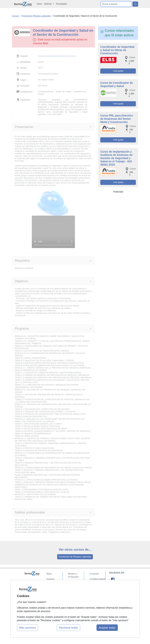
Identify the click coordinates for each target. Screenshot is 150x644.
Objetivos (21, 281)
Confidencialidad (97, 579)
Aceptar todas (107, 628)
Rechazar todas (68, 628)
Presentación (24, 127)
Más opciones (28, 628)
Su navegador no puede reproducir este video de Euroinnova (53, 232)
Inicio (39, 4)
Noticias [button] (48, 4)
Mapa (49, 574)
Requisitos (22, 261)
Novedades (62, 4)
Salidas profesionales (30, 512)
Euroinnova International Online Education (57, 56)
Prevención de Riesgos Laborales (75, 557)
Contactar (94, 574)
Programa (22, 329)
